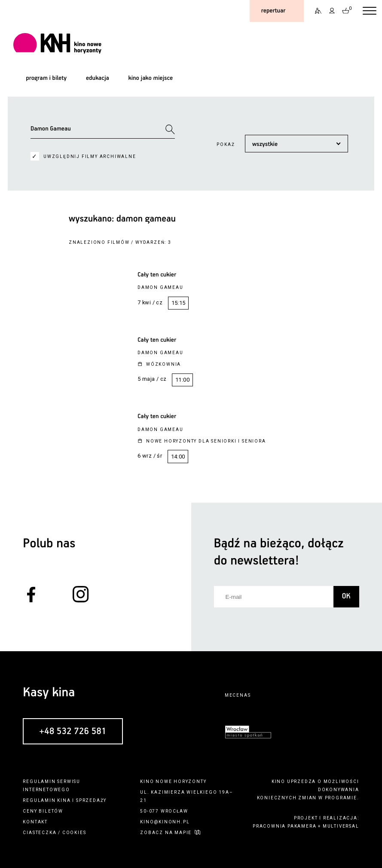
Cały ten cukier (157, 275)
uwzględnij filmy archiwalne (90, 156)
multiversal (341, 826)
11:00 (182, 380)
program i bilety (46, 78)
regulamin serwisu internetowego (52, 786)
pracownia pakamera (284, 826)
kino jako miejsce (150, 78)
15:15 (179, 303)
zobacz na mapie (166, 833)
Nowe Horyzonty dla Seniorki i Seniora (206, 441)
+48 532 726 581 (73, 731)
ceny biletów (43, 811)
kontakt (35, 822)
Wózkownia (163, 364)
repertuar (273, 11)
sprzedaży (91, 800)
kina (64, 800)
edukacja (98, 78)
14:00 (178, 457)
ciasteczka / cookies (54, 833)
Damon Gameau (160, 287)
